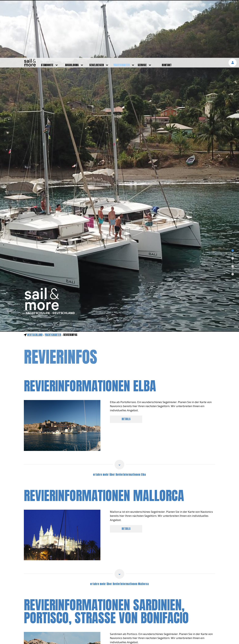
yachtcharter (122, 7)
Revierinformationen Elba (90, 328)
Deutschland (35, 277)
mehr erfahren (202, 637)
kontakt (167, 7)
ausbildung (72, 7)
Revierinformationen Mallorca (104, 438)
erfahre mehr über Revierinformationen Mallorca (119, 526)
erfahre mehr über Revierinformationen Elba (119, 417)
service (142, 7)
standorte (47, 7)
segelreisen (97, 7)
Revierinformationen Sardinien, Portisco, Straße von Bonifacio (106, 553)
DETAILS (126, 361)
